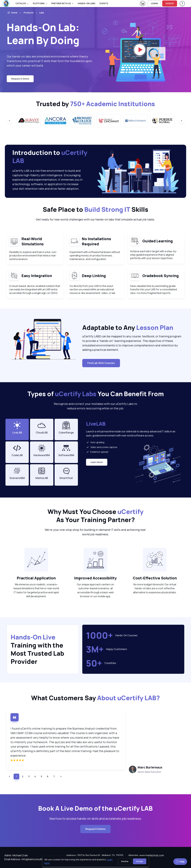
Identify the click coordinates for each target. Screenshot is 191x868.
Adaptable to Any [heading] (128, 328)
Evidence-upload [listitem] (97, 452)
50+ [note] (94, 663)
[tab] (42, 430)
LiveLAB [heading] (96, 424)
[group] (29, 121)
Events (104, 3)
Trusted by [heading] (95, 104)
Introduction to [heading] (50, 157)
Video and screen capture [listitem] (102, 447)
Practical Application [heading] (36, 578)
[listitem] (39, 13)
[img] (66, 760)
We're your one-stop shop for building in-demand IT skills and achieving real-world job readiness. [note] (96, 532)
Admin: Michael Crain (16, 855)
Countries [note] (110, 663)
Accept (140, 861)
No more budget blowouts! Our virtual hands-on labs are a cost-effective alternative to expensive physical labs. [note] (155, 588)
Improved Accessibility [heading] (95, 578)
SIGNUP (170, 3)
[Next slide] (181, 121)
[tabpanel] (133, 454)
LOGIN (154, 3)
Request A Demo (95, 829)
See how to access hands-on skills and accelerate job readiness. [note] (95, 819)
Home (12, 13)
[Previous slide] (10, 121)
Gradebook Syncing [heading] (160, 276)
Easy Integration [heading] (37, 276)
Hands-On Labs (87, 3)
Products (29, 13)
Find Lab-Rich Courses (101, 363)
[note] (36, 560)
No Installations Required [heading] (96, 241)
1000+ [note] (99, 635)
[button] (10, 776)
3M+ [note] (95, 649)
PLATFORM (39, 3)
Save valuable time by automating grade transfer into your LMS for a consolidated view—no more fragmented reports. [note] (153, 289)
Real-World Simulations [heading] (33, 241)
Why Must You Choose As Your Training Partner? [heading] (95, 516)
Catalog (21, 3)
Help (180, 862)
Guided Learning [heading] (158, 241)
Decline (125, 861)
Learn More (98, 463)
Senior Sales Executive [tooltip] (149, 772)
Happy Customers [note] (117, 649)
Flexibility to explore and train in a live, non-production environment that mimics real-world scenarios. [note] (33, 256)
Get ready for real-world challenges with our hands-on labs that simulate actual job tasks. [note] (95, 219)
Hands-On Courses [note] (126, 635)
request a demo (20, 79)
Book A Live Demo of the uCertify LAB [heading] (95, 808)
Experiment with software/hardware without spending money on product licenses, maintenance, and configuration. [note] (95, 256)
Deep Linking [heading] (94, 276)
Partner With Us (61, 3)
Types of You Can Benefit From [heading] (96, 394)
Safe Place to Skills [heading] (95, 209)
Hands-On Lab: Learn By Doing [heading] (43, 34)
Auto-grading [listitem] (95, 442)
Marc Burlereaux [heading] (150, 767)
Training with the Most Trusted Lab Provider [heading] (37, 649)
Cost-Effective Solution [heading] (155, 578)
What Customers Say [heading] (95, 698)
